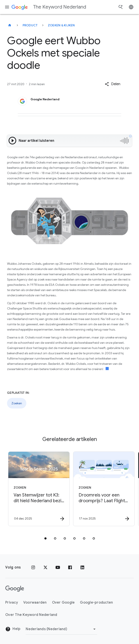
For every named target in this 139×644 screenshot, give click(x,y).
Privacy (12, 603)
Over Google (63, 603)
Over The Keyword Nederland (31, 615)
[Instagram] (33, 567)
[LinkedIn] (82, 567)
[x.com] (45, 567)
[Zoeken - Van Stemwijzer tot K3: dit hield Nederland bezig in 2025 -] (37, 489)
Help (13, 629)
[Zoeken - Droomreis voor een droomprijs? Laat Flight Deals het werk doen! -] (102, 489)
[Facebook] (70, 567)
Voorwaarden (35, 603)
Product (30, 25)
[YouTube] (58, 567)
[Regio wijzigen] (61, 629)
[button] (113, 84)
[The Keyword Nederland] (10, 25)
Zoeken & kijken (61, 25)
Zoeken (17, 403)
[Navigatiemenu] (7, 7)
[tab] (45, 538)
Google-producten (96, 603)
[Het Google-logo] (15, 589)
